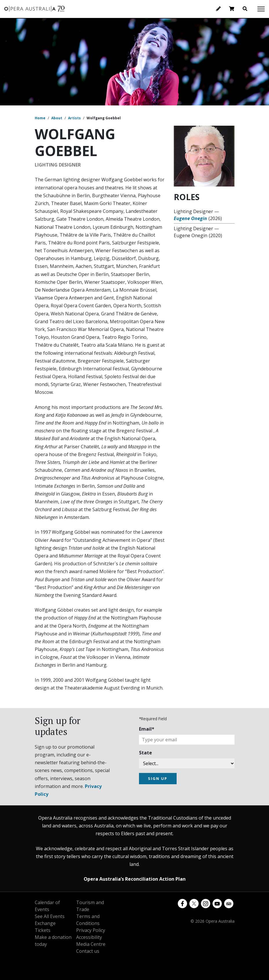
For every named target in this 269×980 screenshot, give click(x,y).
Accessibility (89, 937)
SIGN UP (158, 778)
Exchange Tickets (45, 927)
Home (40, 118)
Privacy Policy (91, 930)
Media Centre (91, 944)
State (146, 753)
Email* (147, 729)
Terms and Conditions (88, 920)
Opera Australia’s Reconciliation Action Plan (135, 879)
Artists (74, 118)
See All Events (50, 916)
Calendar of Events (47, 906)
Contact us (88, 951)
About (57, 118)
